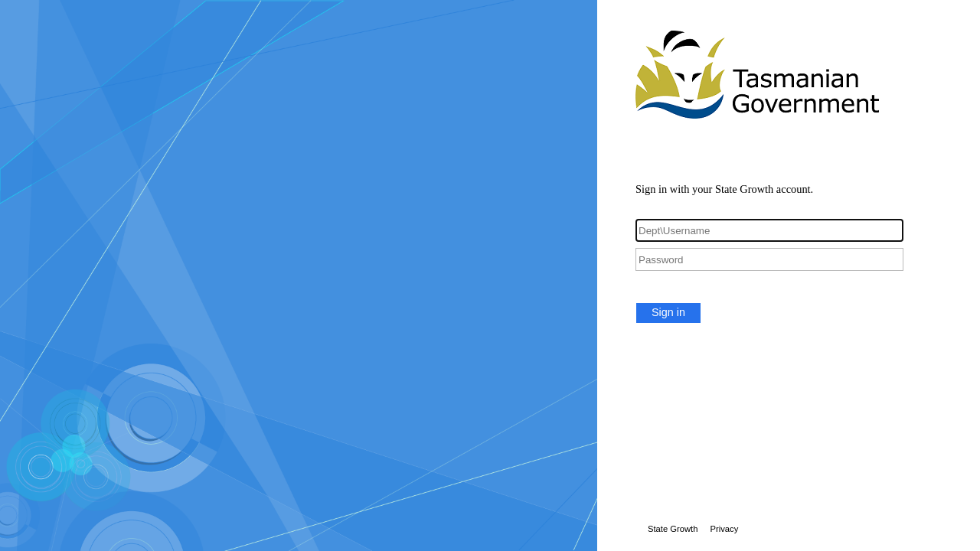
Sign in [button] (668, 312)
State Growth (673, 529)
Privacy (724, 529)
